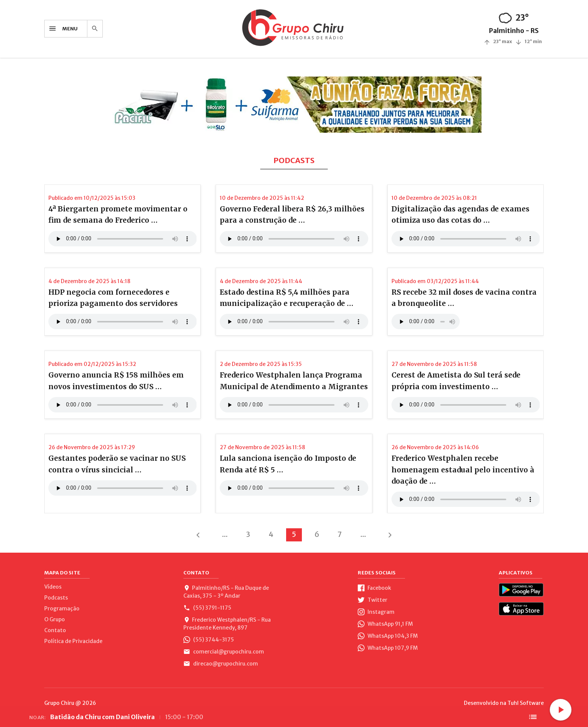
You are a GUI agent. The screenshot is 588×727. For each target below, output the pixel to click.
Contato (55, 630)
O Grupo (55, 619)
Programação (62, 609)
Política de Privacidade (73, 641)
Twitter (373, 600)
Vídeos (53, 587)
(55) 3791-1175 (207, 608)
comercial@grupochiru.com (224, 652)
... (225, 534)
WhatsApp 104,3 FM (388, 636)
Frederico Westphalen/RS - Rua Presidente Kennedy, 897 (227, 624)
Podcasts (56, 598)
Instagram (376, 612)
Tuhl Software (526, 703)
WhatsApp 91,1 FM (385, 624)
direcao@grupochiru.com (221, 664)
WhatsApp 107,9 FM (388, 648)
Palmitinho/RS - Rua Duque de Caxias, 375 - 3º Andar (226, 592)
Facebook (374, 588)
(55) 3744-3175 (209, 640)
